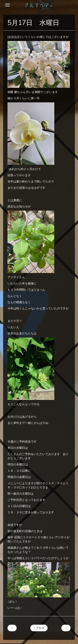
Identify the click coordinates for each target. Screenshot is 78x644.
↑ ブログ (39, 628)
